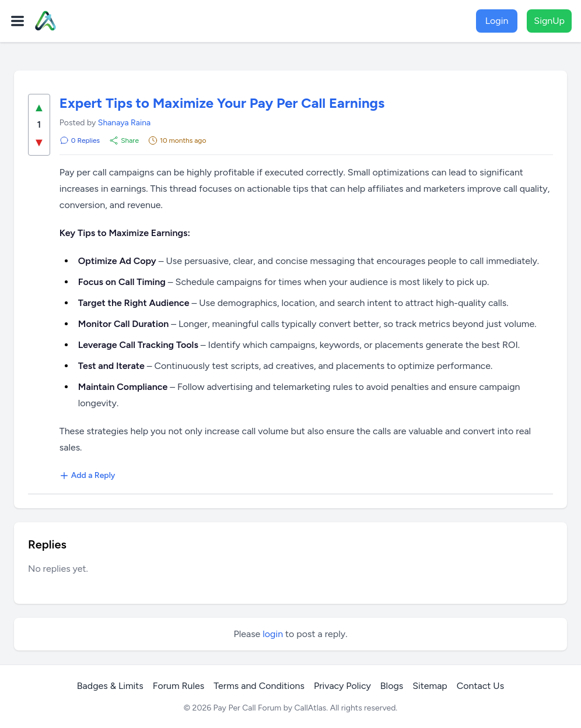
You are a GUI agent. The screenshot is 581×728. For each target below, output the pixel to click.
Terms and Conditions (259, 686)
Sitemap (430, 686)
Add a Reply (87, 475)
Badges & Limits (110, 686)
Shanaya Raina (124, 123)
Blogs (392, 686)
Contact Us (480, 686)
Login (497, 21)
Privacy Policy (342, 686)
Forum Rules (178, 686)
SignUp (549, 21)
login (273, 634)
